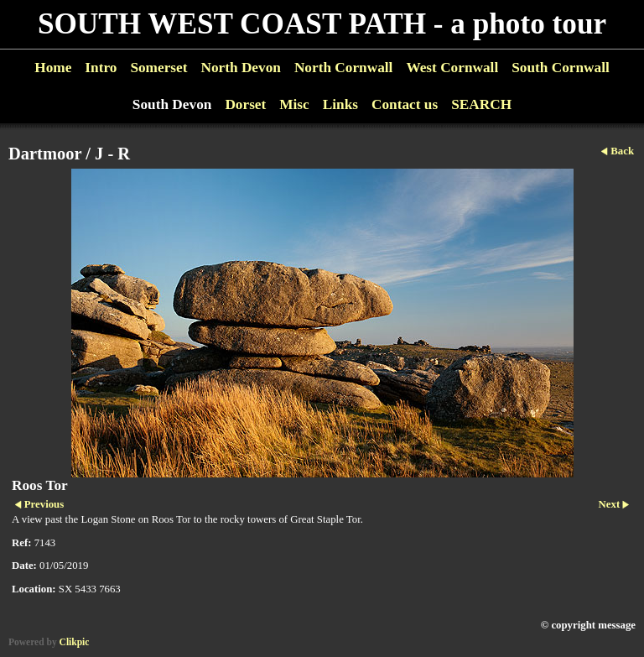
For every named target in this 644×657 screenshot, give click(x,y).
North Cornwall (344, 68)
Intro (101, 68)
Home (53, 68)
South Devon (172, 104)
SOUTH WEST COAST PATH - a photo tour (322, 24)
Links (340, 104)
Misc (294, 104)
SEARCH (481, 104)
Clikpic (75, 642)
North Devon (240, 68)
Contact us (405, 104)
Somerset (158, 68)
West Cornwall (452, 68)
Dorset (245, 104)
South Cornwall (561, 68)
